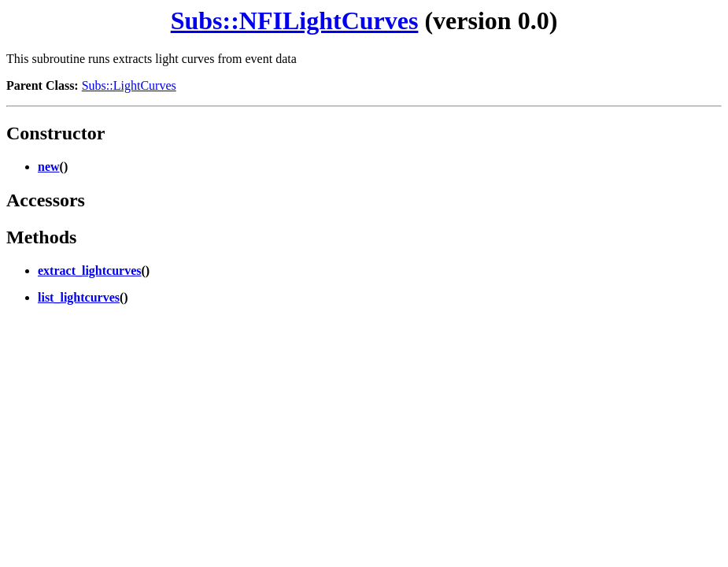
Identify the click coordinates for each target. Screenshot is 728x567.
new (49, 167)
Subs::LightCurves (129, 85)
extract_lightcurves (90, 271)
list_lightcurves (79, 297)
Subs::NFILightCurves (295, 20)
